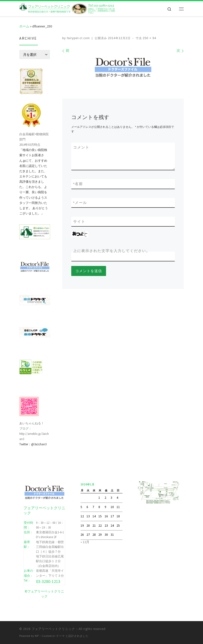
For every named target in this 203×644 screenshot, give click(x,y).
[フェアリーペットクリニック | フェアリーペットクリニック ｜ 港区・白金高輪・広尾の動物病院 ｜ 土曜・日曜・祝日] (68, 8)
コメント (81, 147)
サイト (79, 221)
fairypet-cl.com (78, 38)
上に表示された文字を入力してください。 (112, 251)
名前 (78, 184)
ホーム (24, 26)
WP (37, 636)
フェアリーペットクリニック (53, 629)
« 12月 (85, 542)
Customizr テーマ (53, 636)
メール (80, 203)
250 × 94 (149, 38)
